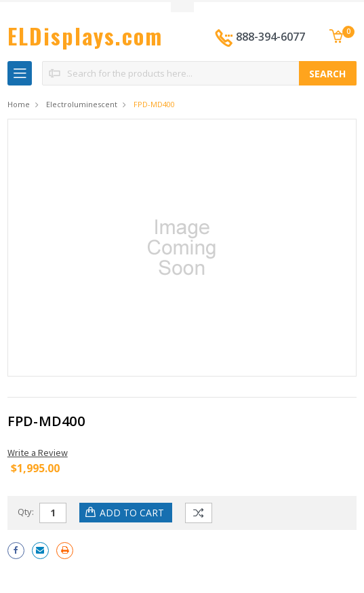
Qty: (26, 512)
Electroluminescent (82, 104)
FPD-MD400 (154, 104)
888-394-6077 (270, 37)
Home (19, 104)
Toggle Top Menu (182, 7)
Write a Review (38, 453)
